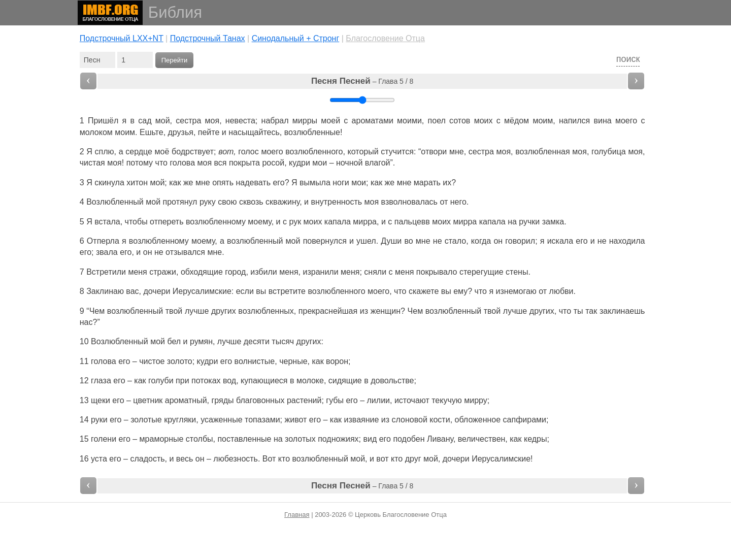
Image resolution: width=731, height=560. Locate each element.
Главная (297, 515)
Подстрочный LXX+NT (122, 38)
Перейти (175, 60)
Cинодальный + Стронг (296, 38)
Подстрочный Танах (208, 38)
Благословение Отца (385, 38)
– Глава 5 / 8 (362, 81)
